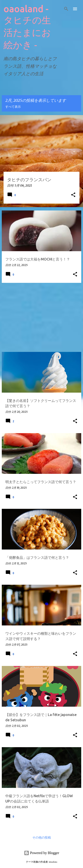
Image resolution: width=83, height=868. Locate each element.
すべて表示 (13, 107)
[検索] (66, 9)
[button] (73, 195)
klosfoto (53, 862)
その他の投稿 (42, 838)
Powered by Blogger (42, 853)
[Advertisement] (41, 317)
